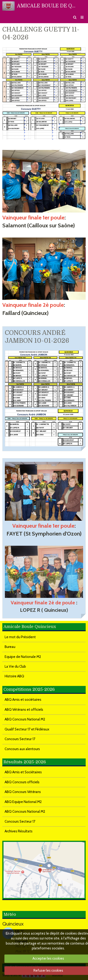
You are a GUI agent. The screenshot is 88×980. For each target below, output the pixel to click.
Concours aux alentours (22, 749)
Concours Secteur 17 (20, 739)
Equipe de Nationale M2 (23, 657)
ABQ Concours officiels (22, 782)
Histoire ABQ (14, 676)
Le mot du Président (20, 637)
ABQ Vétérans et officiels (24, 710)
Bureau (10, 647)
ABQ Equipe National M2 (23, 802)
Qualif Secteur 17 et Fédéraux (27, 729)
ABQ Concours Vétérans (23, 792)
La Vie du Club (15, 666)
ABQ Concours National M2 (25, 719)
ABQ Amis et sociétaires (23, 700)
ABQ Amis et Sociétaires (23, 772)
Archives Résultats (19, 831)
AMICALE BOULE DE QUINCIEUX (48, 6)
